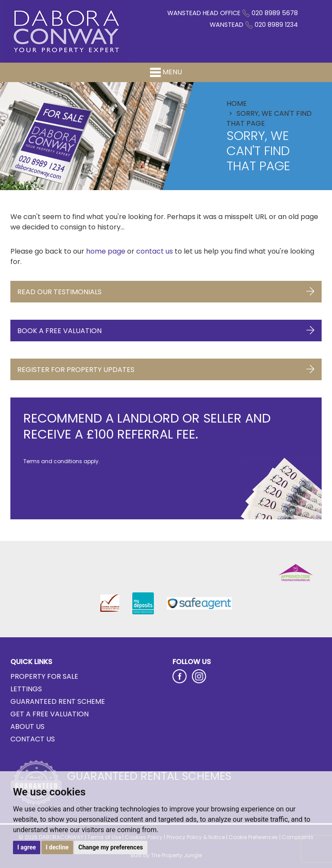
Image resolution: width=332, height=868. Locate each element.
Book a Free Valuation (166, 329)
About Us (27, 727)
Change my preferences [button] (110, 847)
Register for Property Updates (166, 367)
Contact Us (33, 739)
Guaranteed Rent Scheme (58, 701)
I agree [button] (27, 847)
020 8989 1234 (276, 25)
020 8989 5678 (275, 13)
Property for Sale (44, 676)
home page (106, 251)
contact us (155, 251)
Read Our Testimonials (166, 290)
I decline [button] (57, 847)
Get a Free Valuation (49, 714)
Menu (166, 72)
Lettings (26, 689)
